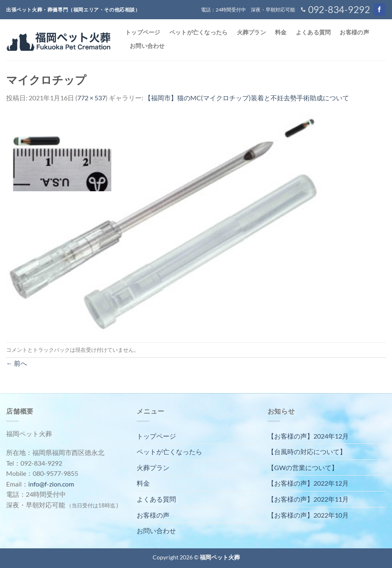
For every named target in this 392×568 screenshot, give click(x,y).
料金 (281, 32)
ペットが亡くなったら (199, 32)
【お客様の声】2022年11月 (308, 499)
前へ (17, 363)
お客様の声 (354, 32)
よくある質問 (313, 32)
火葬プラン (251, 32)
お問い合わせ (147, 46)
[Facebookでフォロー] (380, 9)
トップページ (143, 32)
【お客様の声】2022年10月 (308, 515)
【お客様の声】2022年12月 (308, 483)
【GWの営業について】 (303, 467)
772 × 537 (91, 98)
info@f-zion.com (51, 484)
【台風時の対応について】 (307, 451)
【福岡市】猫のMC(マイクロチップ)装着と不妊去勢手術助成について (247, 98)
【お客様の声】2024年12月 (308, 436)
